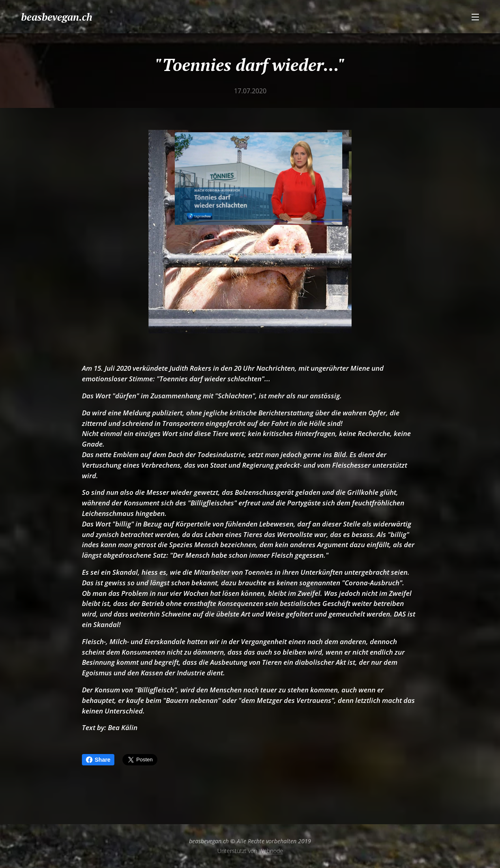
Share (98, 760)
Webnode (271, 851)
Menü (475, 17)
